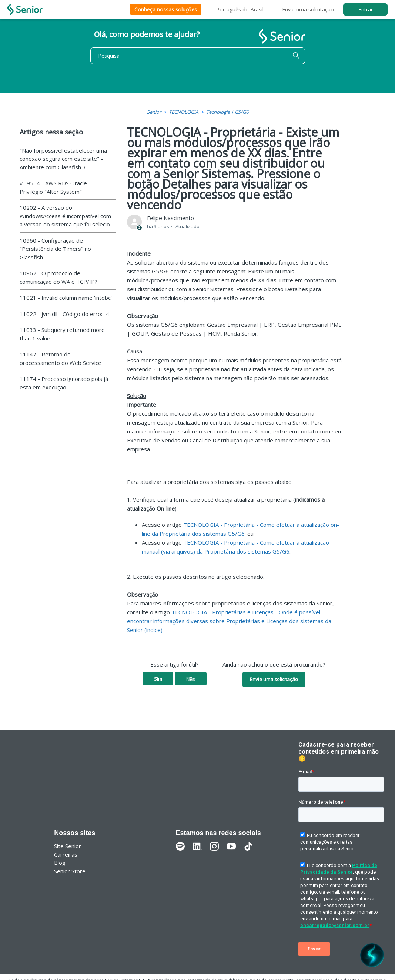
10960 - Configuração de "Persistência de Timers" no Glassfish (55, 249)
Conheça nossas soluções (166, 9)
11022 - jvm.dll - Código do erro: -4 (64, 314)
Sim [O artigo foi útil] (158, 679)
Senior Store (70, 871)
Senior (154, 112)
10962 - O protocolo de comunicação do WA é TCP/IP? (58, 277)
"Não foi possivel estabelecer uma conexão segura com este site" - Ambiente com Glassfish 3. (63, 159)
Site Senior (68, 846)
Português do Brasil (240, 9)
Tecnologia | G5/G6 (227, 112)
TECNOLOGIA (184, 112)
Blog (60, 863)
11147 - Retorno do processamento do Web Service (61, 358)
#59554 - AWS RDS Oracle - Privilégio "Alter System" (55, 187)
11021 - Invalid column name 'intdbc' (66, 298)
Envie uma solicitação (308, 9)
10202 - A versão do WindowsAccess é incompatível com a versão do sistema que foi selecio (65, 216)
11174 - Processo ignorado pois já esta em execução (64, 383)
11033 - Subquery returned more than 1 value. (62, 334)
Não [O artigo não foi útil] (191, 679)
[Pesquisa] (198, 56)
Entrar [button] (366, 9)
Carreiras (66, 854)
